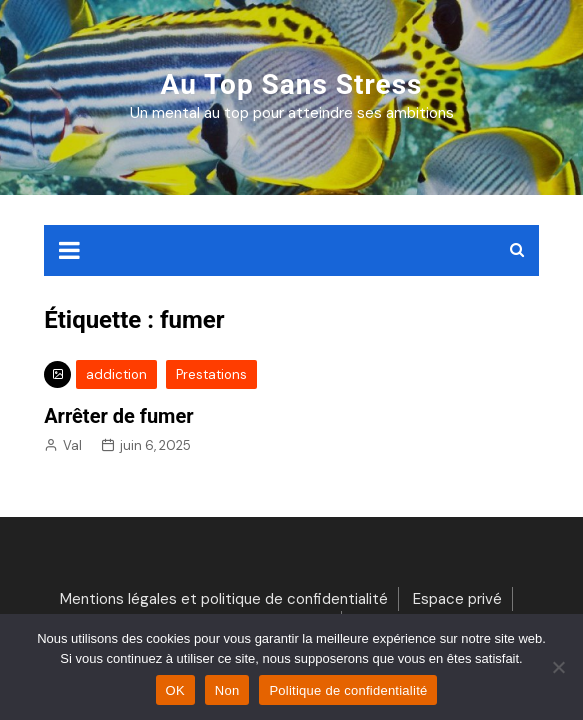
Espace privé (457, 599)
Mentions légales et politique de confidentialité (224, 599)
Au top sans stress (292, 84)
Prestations (211, 374)
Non (227, 690)
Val (72, 445)
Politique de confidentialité (348, 690)
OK (175, 690)
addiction (116, 374)
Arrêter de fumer (118, 416)
